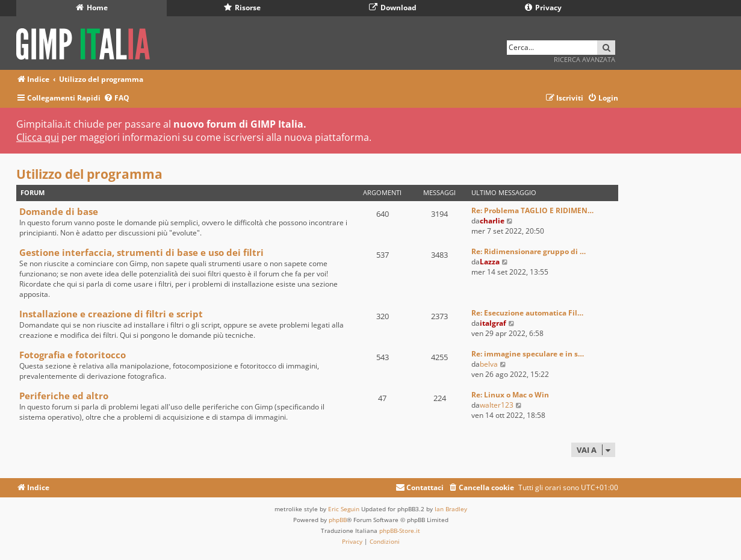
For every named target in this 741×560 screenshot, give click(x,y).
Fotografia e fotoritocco (73, 355)
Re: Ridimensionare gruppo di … (529, 251)
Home (92, 8)
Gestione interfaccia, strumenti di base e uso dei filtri (141, 252)
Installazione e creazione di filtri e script (111, 314)
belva (489, 364)
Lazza (490, 262)
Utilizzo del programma (89, 174)
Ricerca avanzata (584, 59)
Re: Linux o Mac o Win (510, 395)
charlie (492, 221)
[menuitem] (116, 98)
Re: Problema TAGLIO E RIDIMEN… (532, 210)
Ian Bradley (451, 509)
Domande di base (59, 211)
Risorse (242, 8)
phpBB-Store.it (400, 530)
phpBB (338, 520)
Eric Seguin (344, 509)
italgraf (493, 323)
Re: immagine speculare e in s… (528, 354)
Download (393, 8)
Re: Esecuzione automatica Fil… (527, 313)
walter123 (497, 405)
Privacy (543, 8)
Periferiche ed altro (64, 396)
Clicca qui (38, 137)
